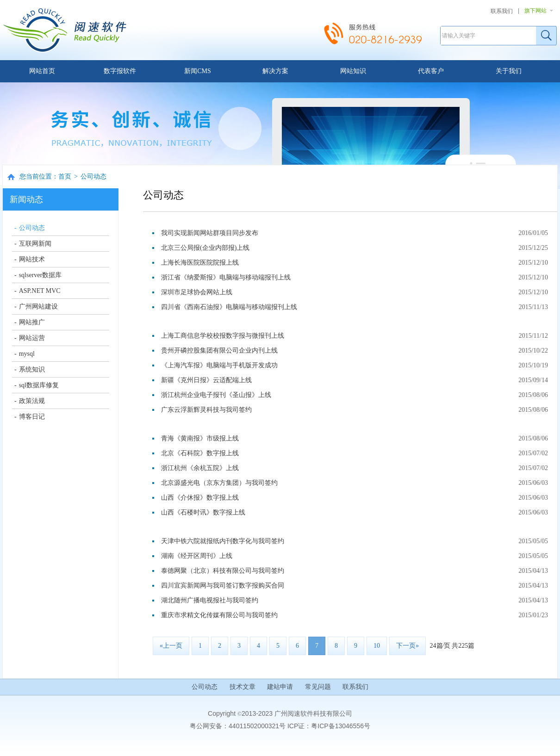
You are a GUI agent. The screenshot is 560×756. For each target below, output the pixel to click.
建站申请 (280, 687)
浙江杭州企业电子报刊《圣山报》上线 (216, 395)
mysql (27, 354)
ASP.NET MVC (40, 291)
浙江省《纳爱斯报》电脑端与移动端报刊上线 (226, 277)
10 (377, 646)
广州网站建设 (38, 307)
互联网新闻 (35, 244)
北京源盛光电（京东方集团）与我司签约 (219, 483)
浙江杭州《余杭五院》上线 (200, 468)
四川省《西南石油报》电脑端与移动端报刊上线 (229, 307)
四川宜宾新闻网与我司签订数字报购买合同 (223, 586)
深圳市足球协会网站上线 (197, 292)
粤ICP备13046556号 (341, 726)
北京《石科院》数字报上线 (200, 453)
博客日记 (32, 417)
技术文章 (243, 687)
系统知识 (32, 369)
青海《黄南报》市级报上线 (200, 438)
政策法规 (32, 401)
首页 (65, 177)
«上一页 (171, 646)
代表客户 (431, 71)
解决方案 (275, 71)
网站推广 (32, 322)
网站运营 (32, 338)
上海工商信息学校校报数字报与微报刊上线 (223, 336)
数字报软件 (120, 71)
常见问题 (318, 687)
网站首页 (42, 71)
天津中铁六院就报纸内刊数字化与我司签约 (223, 541)
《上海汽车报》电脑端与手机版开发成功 (219, 365)
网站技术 (32, 259)
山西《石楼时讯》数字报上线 (203, 512)
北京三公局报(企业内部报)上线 (205, 248)
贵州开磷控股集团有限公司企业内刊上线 (219, 350)
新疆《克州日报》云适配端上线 (206, 380)
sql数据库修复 (39, 385)
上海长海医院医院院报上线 (200, 263)
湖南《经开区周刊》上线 (197, 556)
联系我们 (502, 11)
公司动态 (93, 177)
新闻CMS (198, 71)
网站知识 (353, 71)
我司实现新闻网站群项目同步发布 (210, 233)
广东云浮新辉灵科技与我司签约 (206, 410)
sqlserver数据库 (40, 275)
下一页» (408, 646)
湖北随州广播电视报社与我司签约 (210, 600)
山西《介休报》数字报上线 (200, 498)
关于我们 (509, 71)
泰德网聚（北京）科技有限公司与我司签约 (223, 571)
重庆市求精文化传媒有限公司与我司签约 (219, 615)
